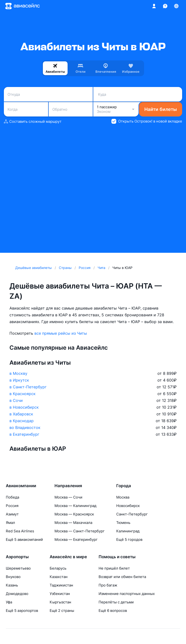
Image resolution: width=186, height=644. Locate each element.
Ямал (10, 523)
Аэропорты (17, 557)
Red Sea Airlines (20, 531)
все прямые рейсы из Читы (61, 333)
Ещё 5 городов (129, 539)
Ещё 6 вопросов (113, 611)
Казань (12, 585)
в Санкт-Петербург (28, 387)
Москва (123, 497)
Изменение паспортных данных (127, 594)
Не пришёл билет (114, 568)
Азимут (12, 514)
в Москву (18, 373)
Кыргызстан (60, 602)
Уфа (9, 602)
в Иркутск (19, 380)
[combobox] (48, 94)
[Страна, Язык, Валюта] (176, 6)
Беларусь (58, 568)
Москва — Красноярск (74, 514)
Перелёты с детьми (116, 602)
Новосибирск (128, 506)
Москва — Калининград (75, 506)
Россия (12, 506)
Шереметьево (18, 568)
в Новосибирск (24, 407)
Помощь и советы (117, 557)
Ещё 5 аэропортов (22, 611)
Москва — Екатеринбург (76, 539)
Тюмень (123, 523)
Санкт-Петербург (132, 514)
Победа (12, 497)
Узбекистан (60, 594)
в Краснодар (22, 421)
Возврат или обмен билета (122, 577)
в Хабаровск (21, 414)
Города (124, 486)
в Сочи (16, 400)
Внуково (13, 577)
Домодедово (17, 594)
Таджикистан (61, 585)
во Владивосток (25, 427)
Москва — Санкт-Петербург (80, 531)
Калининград (128, 531)
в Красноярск (23, 394)
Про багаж (108, 585)
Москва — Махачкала (73, 523)
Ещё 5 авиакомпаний (24, 539)
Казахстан (59, 577)
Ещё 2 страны (62, 611)
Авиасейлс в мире (68, 557)
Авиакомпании (21, 486)
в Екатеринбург (24, 434)
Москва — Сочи (68, 497)
